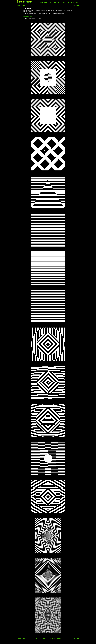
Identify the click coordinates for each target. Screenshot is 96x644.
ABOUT (45, 2)
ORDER (49, 2)
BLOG (73, 2)
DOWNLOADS (63, 2)
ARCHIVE (69, 2)
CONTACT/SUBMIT (55, 2)
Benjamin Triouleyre (76, 5)
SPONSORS (77, 2)
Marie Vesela (21, 5)
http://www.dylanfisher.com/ (28, 15)
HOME (42, 2)
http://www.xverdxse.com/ (27, 17)
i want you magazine (24, 2)
